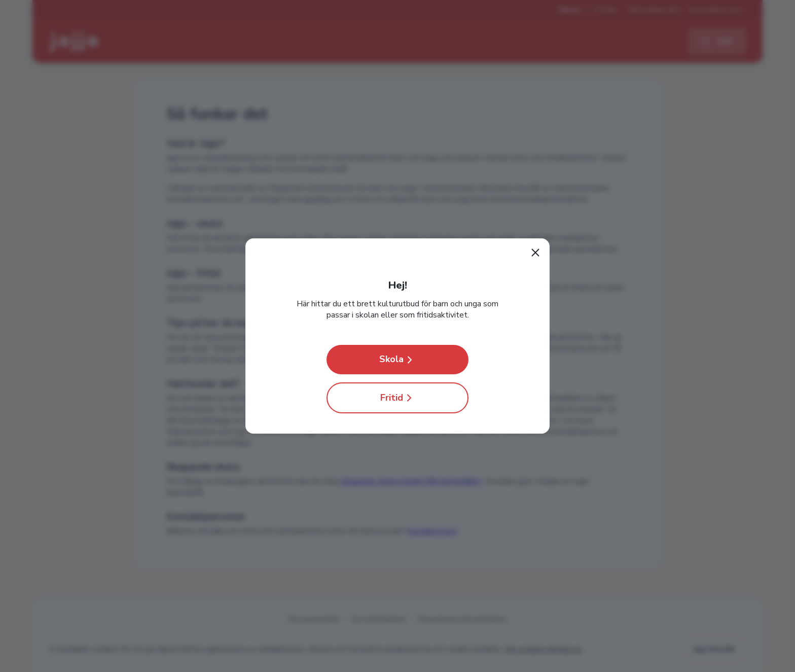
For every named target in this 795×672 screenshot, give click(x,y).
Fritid (398, 398)
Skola (397, 359)
